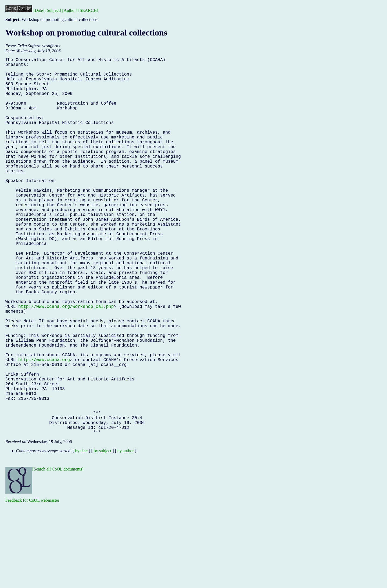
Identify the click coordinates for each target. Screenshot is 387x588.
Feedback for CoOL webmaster (32, 584)
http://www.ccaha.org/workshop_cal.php (66, 362)
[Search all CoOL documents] (58, 553)
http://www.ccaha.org (44, 427)
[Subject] (53, 10)
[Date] (39, 10)
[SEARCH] (88, 10)
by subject (103, 535)
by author (126, 535)
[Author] (70, 10)
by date (82, 535)
